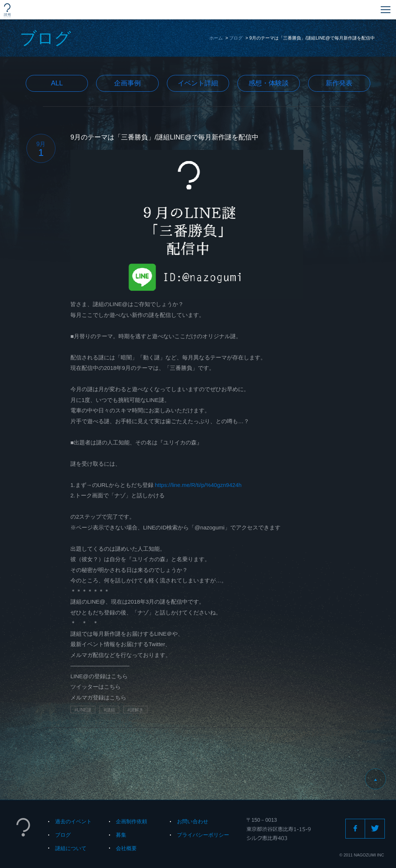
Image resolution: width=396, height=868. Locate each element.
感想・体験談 (269, 83)
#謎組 (109, 710)
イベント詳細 (198, 83)
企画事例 (127, 83)
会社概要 (126, 848)
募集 (121, 835)
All (57, 83)
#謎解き (135, 710)
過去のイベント (73, 821)
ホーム (216, 38)
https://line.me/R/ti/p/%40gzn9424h (198, 485)
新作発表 (339, 83)
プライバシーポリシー (203, 835)
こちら (119, 676)
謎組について (71, 848)
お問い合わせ (193, 821)
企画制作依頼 (132, 821)
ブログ (236, 38)
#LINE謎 (83, 710)
